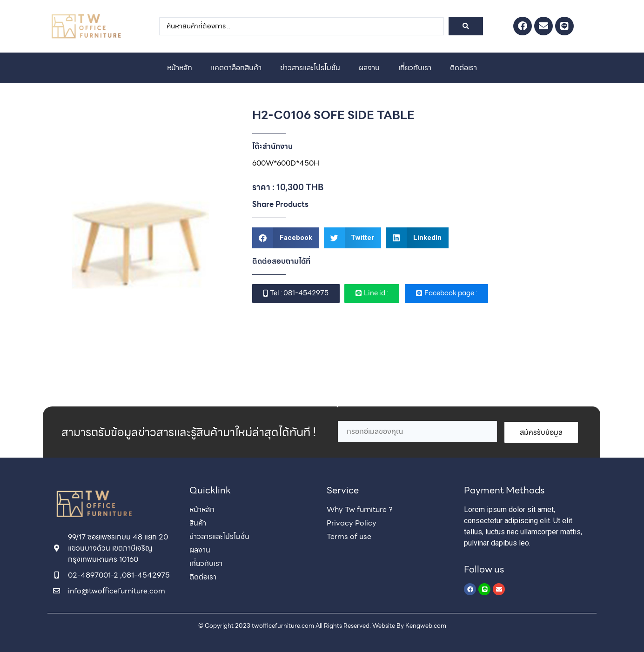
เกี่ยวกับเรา (415, 68)
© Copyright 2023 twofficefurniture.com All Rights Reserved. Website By (302, 626)
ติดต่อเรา (463, 68)
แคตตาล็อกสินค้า (236, 68)
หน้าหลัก (180, 68)
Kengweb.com (426, 626)
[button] (286, 238)
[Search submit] (466, 26)
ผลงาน (369, 68)
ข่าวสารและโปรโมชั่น (310, 68)
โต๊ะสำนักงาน (272, 146)
